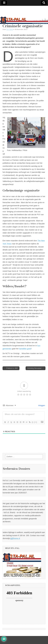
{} (33, 422)
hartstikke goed (25, 349)
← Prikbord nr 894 (11, 368)
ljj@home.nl (15, 538)
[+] (36, 422)
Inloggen (41, 405)
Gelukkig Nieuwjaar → (36, 368)
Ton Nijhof (10, 29)
